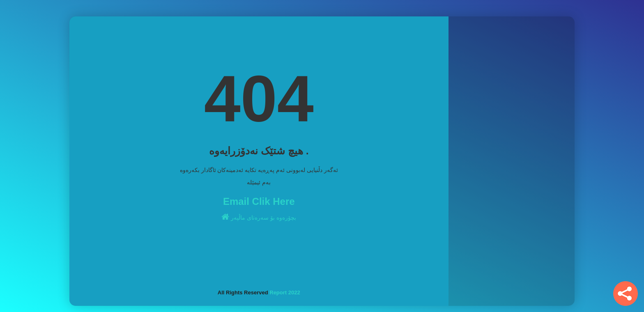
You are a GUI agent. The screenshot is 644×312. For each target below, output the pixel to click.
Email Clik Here (259, 201)
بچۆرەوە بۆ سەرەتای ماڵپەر (259, 217)
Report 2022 (285, 292)
